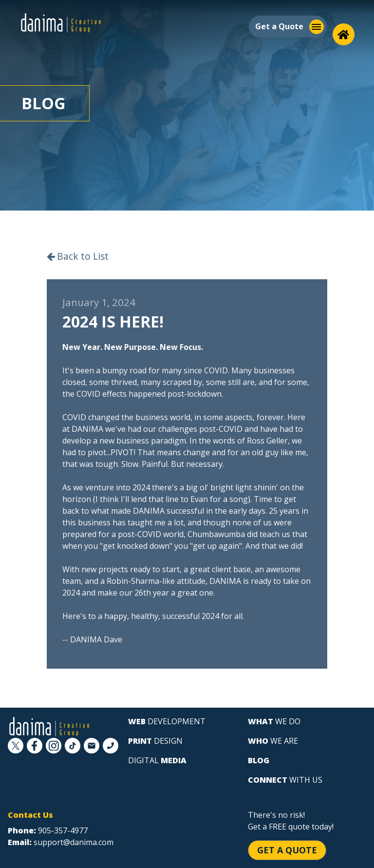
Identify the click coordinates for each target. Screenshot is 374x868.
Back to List (78, 256)
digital (157, 760)
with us (285, 780)
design (155, 741)
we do (274, 721)
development (167, 721)
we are (273, 741)
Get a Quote (287, 850)
